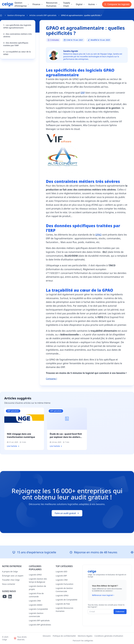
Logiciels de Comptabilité (67, 600)
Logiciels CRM (35, 601)
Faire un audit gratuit (67, 513)
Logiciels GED (62, 572)
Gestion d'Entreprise (16, 15)
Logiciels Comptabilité (38, 609)
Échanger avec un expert (13, 576)
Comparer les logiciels (117, 4)
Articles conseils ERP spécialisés (43, 15)
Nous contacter (9, 584)
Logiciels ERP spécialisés (39, 620)
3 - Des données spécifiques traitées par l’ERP (16, 44)
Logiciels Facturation (65, 584)
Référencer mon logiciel (103, 595)
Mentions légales (85, 636)
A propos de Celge (10, 572)
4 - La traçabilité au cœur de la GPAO (17, 53)
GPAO (98, 235)
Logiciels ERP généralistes (40, 625)
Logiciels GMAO (36, 605)
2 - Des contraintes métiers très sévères (18, 35)
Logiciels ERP (61, 576)
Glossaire (47, 636)
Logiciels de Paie (63, 604)
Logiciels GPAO (35, 575)
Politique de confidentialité (64, 636)
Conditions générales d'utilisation (109, 636)
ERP (83, 93)
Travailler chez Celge (11, 580)
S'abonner (120, 612)
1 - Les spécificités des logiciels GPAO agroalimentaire (17, 26)
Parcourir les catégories (83, 641)
